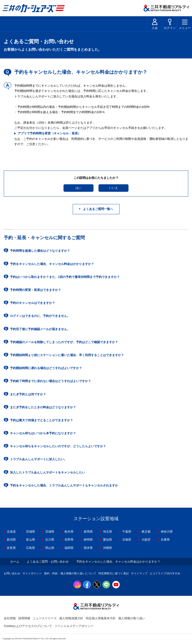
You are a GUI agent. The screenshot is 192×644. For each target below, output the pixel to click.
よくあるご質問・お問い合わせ (48, 562)
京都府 (127, 540)
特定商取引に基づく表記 (114, 573)
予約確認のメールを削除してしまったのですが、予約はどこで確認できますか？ (64, 342)
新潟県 (11, 540)
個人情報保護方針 (71, 618)
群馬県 (88, 532)
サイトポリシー (32, 573)
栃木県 (69, 532)
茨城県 (50, 532)
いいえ (113, 188)
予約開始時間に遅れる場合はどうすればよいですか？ (46, 368)
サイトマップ (139, 573)
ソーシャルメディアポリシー (74, 626)
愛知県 (107, 540)
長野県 (69, 540)
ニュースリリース (45, 618)
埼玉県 (107, 532)
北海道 (11, 532)
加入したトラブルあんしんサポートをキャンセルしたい (47, 472)
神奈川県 (167, 532)
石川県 (50, 540)
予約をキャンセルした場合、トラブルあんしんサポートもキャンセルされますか (64, 485)
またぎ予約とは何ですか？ (28, 394)
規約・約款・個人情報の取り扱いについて (70, 573)
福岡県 (69, 548)
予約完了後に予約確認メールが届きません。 (40, 329)
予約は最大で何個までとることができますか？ (41, 420)
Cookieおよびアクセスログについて (28, 626)
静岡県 (88, 540)
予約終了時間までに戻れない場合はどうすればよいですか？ (50, 381)
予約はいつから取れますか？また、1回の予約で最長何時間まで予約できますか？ (65, 277)
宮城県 (30, 532)
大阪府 (146, 540)
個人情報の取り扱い (132, 618)
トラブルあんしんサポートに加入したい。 (38, 459)
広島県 (30, 548)
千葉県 (127, 532)
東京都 (146, 532)
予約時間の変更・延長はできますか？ (35, 290)
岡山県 (50, 548)
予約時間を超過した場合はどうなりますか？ (40, 251)
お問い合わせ (12, 573)
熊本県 (88, 548)
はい (78, 188)
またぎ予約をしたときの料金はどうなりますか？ (43, 407)
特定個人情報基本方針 (101, 618)
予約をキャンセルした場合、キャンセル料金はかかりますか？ (52, 264)
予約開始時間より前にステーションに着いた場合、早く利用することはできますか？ (67, 355)
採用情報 (24, 618)
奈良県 (11, 548)
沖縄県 (107, 548)
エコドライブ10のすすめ (165, 573)
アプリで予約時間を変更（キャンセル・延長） (49, 133)
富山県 (30, 540)
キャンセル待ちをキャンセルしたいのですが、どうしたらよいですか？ (58, 446)
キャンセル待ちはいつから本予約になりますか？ (43, 433)
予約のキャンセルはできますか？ (32, 303)
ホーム (15, 562)
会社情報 (10, 618)
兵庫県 (165, 540)
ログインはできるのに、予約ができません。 (40, 316)
